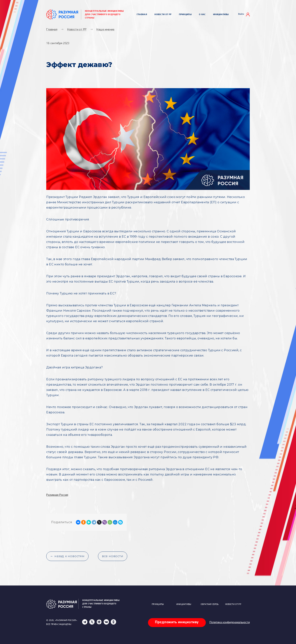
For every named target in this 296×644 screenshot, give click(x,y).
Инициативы (221, 15)
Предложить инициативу (177, 622)
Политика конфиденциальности (230, 622)
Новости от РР (163, 15)
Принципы (185, 15)
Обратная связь (210, 604)
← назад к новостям (67, 556)
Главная (142, 15)
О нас (202, 15)
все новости (113, 556)
